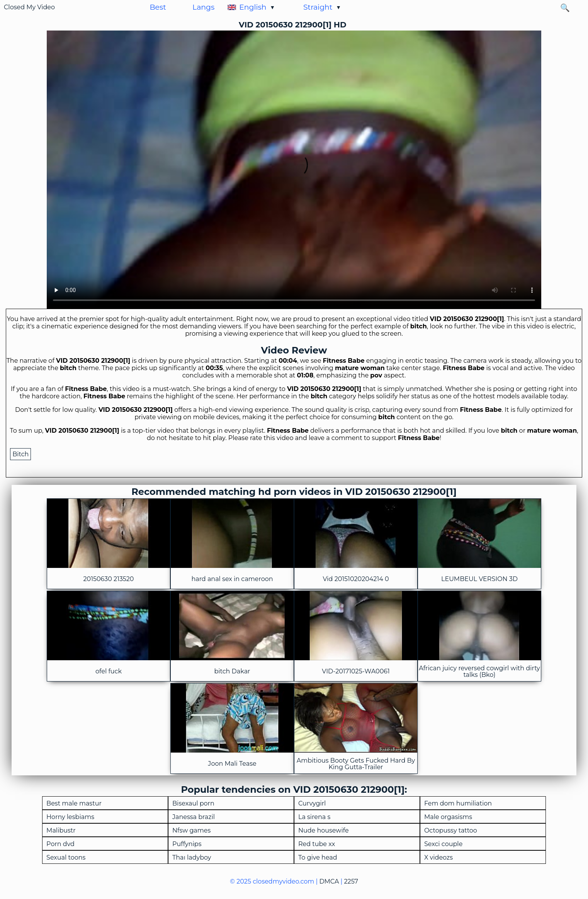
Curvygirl (312, 804)
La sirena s (314, 817)
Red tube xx (317, 844)
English (253, 7)
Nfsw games (191, 831)
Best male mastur (74, 804)
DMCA (329, 881)
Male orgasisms (448, 817)
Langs (203, 7)
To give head (318, 858)
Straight (318, 7)
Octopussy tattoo (451, 831)
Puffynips (187, 844)
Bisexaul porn (193, 804)
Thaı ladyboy (192, 858)
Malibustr (61, 831)
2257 (351, 881)
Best (158, 7)
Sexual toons (66, 858)
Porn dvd (60, 844)
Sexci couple (443, 844)
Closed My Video (29, 7)
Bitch (20, 454)
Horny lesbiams (70, 817)
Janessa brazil (194, 817)
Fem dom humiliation (458, 804)
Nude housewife (324, 831)
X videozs (438, 858)
